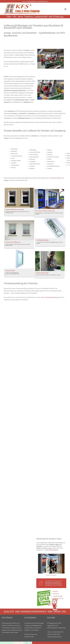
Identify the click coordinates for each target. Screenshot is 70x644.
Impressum (55, 591)
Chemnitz (53, 178)
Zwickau (59, 178)
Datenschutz (56, 594)
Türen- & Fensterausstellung (49, 297)
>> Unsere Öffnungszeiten (51, 550)
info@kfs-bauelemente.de (43, 1)
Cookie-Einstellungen (58, 596)
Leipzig (6, 180)
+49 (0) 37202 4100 (32, 1)
